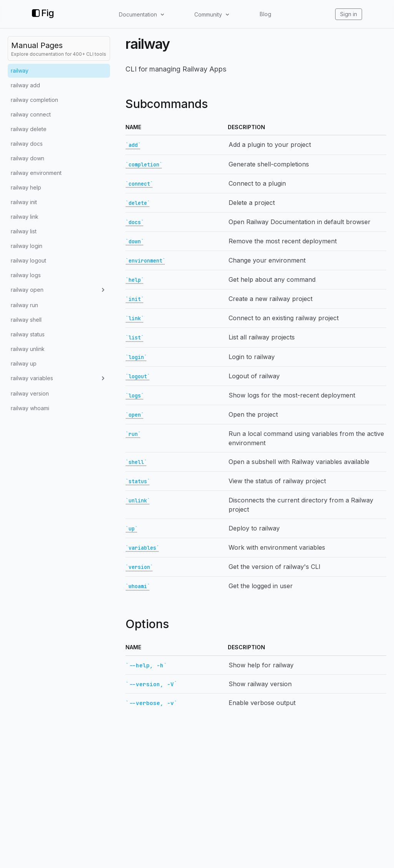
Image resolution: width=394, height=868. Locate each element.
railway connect (31, 114)
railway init (24, 202)
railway (20, 71)
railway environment (36, 173)
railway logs (26, 275)
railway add (25, 85)
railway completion (34, 100)
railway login (27, 246)
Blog (265, 14)
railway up (24, 363)
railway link (25, 217)
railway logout (28, 260)
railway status (28, 334)
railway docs (27, 144)
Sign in (349, 14)
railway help (26, 187)
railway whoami (30, 408)
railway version (30, 393)
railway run (24, 305)
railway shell (26, 320)
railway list (24, 231)
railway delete (29, 129)
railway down (28, 158)
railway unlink (28, 349)
